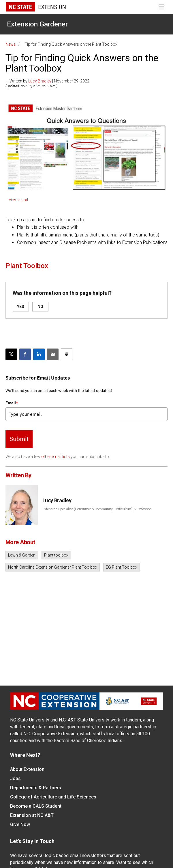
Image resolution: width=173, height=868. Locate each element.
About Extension (27, 769)
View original (18, 200)
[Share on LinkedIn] (39, 354)
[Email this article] (53, 354)
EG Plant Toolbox (122, 567)
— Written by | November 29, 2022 (47, 81)
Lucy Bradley (40, 81)
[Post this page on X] (11, 354)
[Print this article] (67, 354)
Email (12, 403)
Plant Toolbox (27, 266)
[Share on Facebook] (25, 354)
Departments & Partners (36, 788)
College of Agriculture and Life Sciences (53, 797)
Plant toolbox (56, 555)
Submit (19, 439)
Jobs (15, 778)
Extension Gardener (37, 24)
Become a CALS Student (36, 806)
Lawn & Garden (22, 555)
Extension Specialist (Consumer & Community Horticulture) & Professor (97, 509)
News (11, 44)
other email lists (56, 457)
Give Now (20, 824)
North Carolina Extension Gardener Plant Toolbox (53, 567)
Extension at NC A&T (32, 815)
